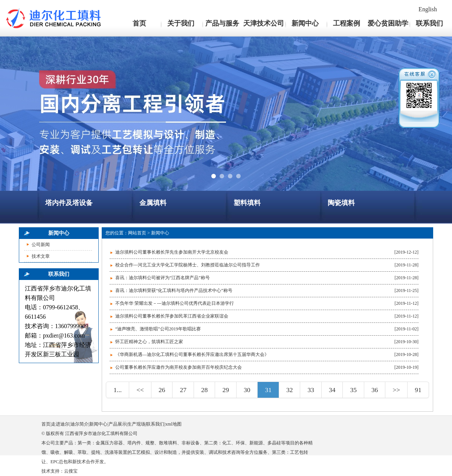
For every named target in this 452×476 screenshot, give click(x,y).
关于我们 (181, 23)
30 (247, 390)
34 (332, 390)
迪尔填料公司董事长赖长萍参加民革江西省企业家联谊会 (172, 316)
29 (226, 390)
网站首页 (137, 233)
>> (396, 390)
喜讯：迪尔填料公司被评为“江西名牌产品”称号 (163, 278)
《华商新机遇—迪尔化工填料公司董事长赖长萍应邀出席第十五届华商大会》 (192, 354)
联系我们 (429, 23)
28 (205, 390)
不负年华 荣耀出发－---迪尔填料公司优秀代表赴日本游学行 (175, 303)
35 (353, 390)
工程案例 (347, 23)
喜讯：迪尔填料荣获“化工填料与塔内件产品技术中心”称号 (174, 290)
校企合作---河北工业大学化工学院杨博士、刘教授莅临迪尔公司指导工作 (188, 265)
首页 (139, 23)
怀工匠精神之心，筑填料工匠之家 (149, 342)
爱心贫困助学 (388, 23)
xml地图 (173, 424)
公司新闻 (41, 245)
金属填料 (153, 203)
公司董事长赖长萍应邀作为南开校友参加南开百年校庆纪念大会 (179, 367)
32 (290, 390)
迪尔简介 (79, 424)
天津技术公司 (264, 23)
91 (418, 390)
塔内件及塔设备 (69, 203)
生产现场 (136, 424)
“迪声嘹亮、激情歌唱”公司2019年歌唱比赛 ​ (159, 329)
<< (140, 390)
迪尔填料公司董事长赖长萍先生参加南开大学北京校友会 (172, 252)
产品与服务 (222, 23)
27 (183, 390)
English (428, 9)
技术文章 (41, 256)
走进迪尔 (60, 424)
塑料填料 (247, 203)
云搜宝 (71, 471)
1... (118, 390)
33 (311, 390)
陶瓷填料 (341, 203)
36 (375, 390)
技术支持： (53, 471)
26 (162, 390)
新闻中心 (305, 23)
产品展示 (118, 424)
